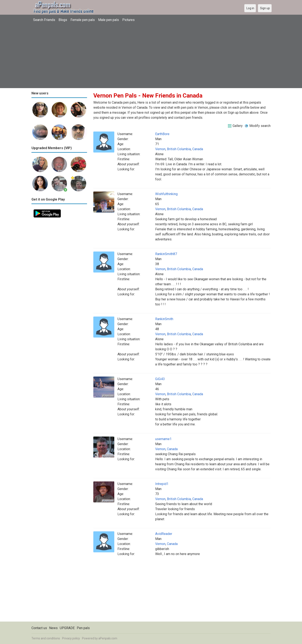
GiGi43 (160, 379)
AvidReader (164, 534)
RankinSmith (164, 319)
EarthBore (162, 134)
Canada (198, 149)
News (53, 628)
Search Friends (44, 20)
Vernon (160, 149)
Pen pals (83, 628)
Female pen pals (83, 20)
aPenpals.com (108, 638)
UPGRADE (67, 628)
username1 (163, 439)
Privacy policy (71, 638)
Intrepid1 (162, 484)
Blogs (63, 20)
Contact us (39, 628)
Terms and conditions (46, 638)
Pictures (128, 20)
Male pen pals (109, 20)
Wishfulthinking (166, 194)
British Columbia (179, 149)
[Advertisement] (151, 56)
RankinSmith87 (166, 254)
